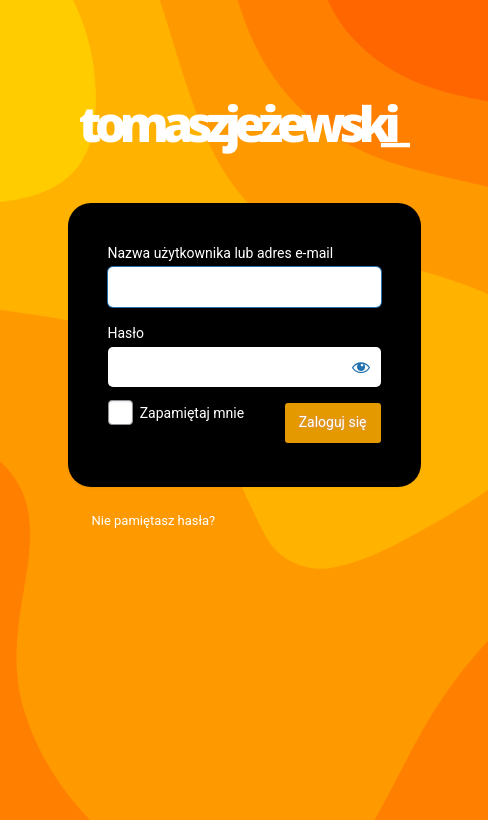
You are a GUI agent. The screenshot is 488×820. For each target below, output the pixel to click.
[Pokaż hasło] (361, 367)
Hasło (126, 333)
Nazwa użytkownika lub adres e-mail (221, 253)
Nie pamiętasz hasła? (154, 520)
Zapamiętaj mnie (192, 413)
